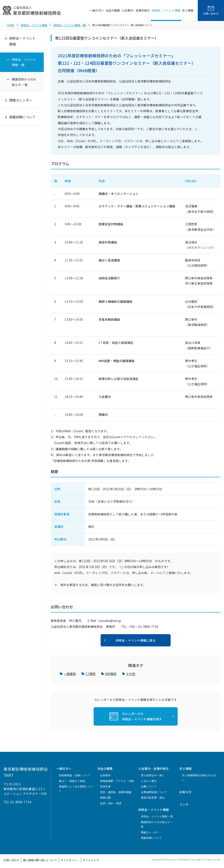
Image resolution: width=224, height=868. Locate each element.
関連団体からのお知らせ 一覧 (24, 81)
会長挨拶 (105, 774)
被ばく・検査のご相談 (72, 780)
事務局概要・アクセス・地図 (117, 780)
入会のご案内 (149, 780)
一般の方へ (97, 10)
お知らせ (185, 791)
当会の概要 (113, 10)
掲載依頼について (22, 116)
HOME (10, 25)
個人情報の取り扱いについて (35, 859)
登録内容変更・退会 (153, 797)
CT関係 (90, 673)
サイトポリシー (60, 859)
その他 (130, 673)
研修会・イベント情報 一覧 (62, 25)
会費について (149, 785)
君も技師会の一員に (153, 774)
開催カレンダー (21, 99)
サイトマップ (78, 859)
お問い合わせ (10, 859)
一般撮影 (70, 673)
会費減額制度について (154, 791)
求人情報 (188, 10)
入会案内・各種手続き (136, 10)
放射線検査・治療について (75, 774)
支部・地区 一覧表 (111, 802)
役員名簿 (105, 785)
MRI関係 (110, 673)
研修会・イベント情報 (166, 10)
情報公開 (105, 797)
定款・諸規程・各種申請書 (116, 791)
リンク (184, 803)
